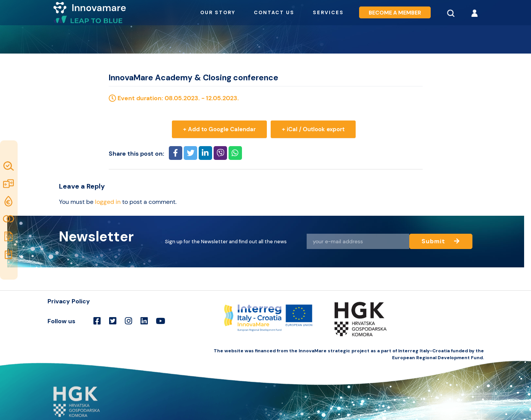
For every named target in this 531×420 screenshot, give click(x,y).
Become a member (395, 12)
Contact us (274, 12)
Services (328, 12)
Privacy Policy (69, 301)
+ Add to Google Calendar (219, 129)
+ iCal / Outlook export (313, 129)
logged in (108, 202)
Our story (218, 12)
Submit (440, 241)
